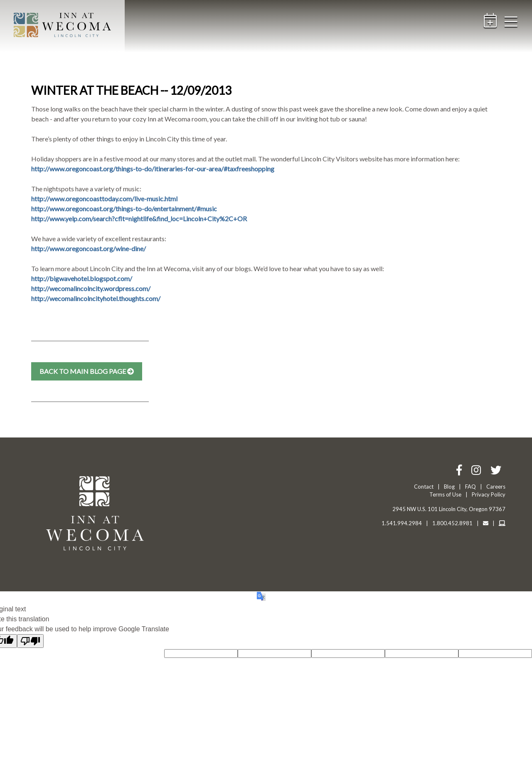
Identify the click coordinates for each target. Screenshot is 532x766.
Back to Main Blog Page (87, 371)
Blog (449, 487)
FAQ (470, 487)
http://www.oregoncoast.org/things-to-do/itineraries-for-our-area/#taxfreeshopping (153, 169)
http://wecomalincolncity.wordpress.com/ (91, 288)
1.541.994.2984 (402, 523)
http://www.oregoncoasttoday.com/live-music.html (104, 199)
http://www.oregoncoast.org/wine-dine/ (89, 248)
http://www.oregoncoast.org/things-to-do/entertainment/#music (124, 209)
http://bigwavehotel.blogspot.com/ (82, 278)
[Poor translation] (30, 641)
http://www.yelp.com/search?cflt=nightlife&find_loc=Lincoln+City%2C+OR (139, 219)
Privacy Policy (489, 494)
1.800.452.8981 (452, 523)
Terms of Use (445, 494)
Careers (496, 487)
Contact (424, 487)
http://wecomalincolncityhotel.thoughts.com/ (96, 298)
